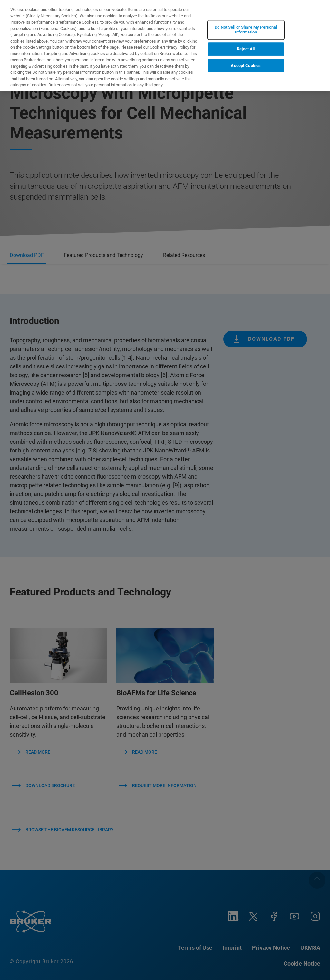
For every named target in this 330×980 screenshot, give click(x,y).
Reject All (246, 49)
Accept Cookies (246, 66)
